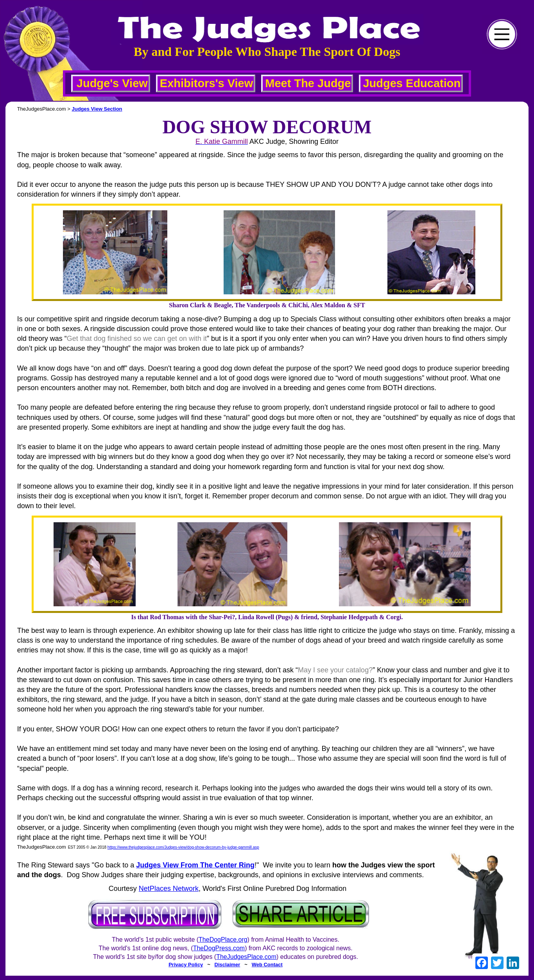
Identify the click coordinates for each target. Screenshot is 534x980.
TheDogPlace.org (223, 940)
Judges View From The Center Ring (195, 865)
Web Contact (267, 965)
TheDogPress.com (219, 948)
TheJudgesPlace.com (246, 957)
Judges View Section (97, 109)
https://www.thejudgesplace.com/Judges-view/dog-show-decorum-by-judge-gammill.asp (183, 847)
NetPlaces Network (169, 889)
